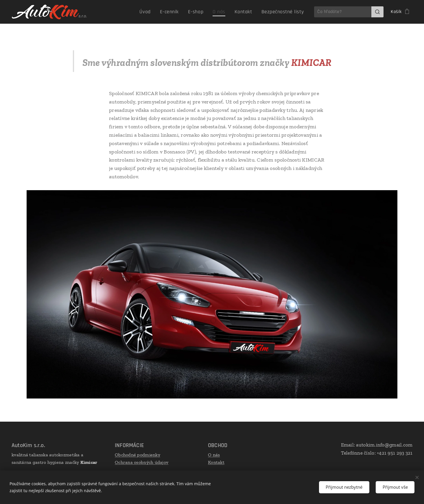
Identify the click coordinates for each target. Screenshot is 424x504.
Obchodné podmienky (138, 455)
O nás (214, 455)
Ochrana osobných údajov (142, 462)
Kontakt (216, 462)
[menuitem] (159, 12)
